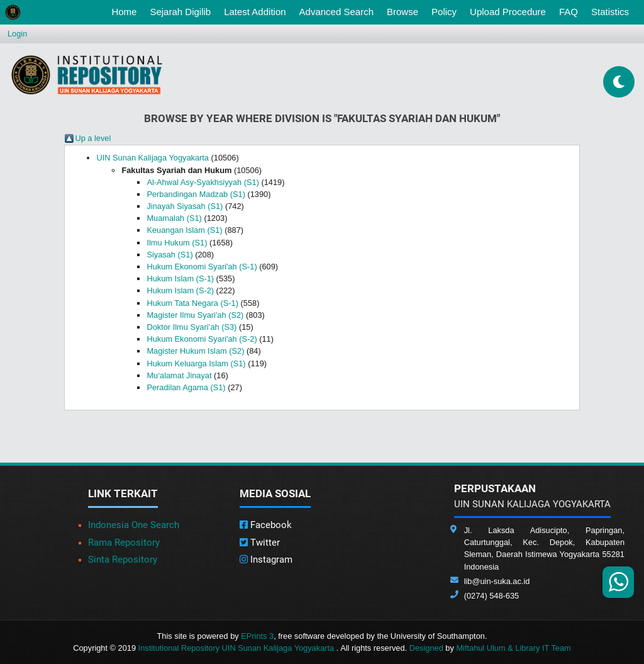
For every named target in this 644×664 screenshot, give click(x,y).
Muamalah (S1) (174, 218)
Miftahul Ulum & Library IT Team (513, 648)
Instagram (266, 560)
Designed (426, 648)
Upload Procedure (508, 12)
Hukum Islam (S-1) (180, 279)
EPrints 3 (257, 636)
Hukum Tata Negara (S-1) (192, 303)
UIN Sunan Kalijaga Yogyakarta (153, 158)
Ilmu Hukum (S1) (177, 243)
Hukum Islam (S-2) (180, 290)
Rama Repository (124, 543)
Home (126, 11)
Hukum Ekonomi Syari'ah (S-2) (202, 339)
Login (17, 34)
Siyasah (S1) (169, 255)
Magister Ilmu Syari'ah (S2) (195, 315)
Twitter (260, 543)
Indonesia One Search (134, 525)
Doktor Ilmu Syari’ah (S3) (192, 327)
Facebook (266, 525)
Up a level (93, 138)
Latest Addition (255, 12)
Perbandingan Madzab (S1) (196, 194)
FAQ (569, 12)
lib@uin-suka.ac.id (497, 581)
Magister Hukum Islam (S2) (195, 351)
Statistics (610, 12)
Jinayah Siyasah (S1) (185, 206)
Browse (402, 12)
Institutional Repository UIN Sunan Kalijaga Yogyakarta (237, 648)
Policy (444, 12)
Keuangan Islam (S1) (184, 230)
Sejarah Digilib (180, 12)
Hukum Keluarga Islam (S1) (196, 363)
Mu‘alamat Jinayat (179, 375)
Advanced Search (336, 12)
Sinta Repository (123, 560)
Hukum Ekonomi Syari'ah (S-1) (202, 267)
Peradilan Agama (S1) (186, 387)
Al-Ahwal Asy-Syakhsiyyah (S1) (203, 182)
